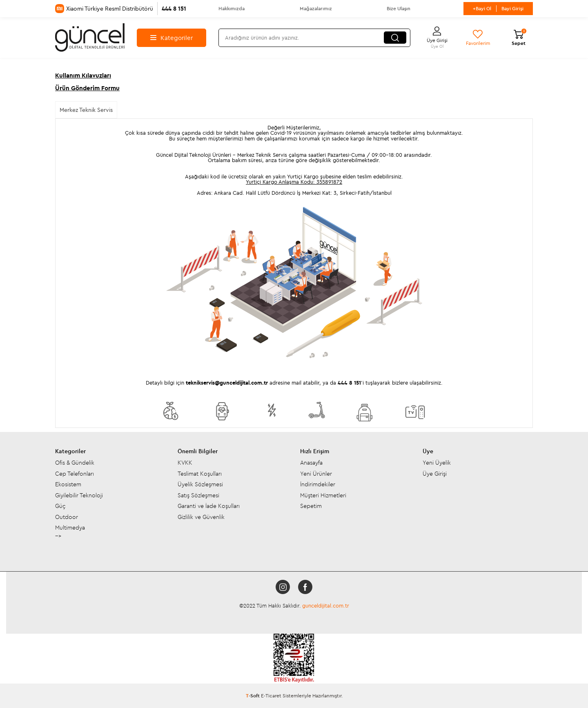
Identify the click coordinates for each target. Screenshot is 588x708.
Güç (60, 506)
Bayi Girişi (512, 8)
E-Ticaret (271, 696)
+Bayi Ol (482, 8)
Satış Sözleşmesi (198, 495)
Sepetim (311, 506)
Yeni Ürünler (316, 474)
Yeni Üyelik (437, 463)
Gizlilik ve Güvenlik (201, 517)
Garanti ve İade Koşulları (209, 506)
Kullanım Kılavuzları (83, 75)
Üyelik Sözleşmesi (200, 484)
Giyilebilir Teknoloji (79, 495)
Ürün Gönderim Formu (87, 88)
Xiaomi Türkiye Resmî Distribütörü (121, 9)
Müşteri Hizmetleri (323, 495)
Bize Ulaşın (399, 8)
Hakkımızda (232, 8)
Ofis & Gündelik (75, 463)
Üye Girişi (435, 474)
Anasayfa (311, 463)
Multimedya (70, 528)
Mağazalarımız (316, 8)
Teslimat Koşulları (200, 474)
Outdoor (67, 517)
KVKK (185, 463)
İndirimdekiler (318, 484)
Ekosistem (68, 484)
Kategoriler (171, 38)
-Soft (253, 696)
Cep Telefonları (75, 474)
